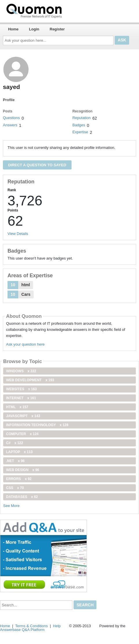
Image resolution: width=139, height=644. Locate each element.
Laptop (19, 452)
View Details (18, 234)
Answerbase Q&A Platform (22, 630)
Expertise (80, 132)
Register (57, 29)
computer (22, 434)
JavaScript (23, 416)
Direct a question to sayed (37, 165)
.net (15, 461)
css (15, 488)
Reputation (82, 118)
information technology (37, 425)
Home (13, 29)
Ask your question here (25, 344)
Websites (21, 389)
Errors (19, 479)
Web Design (23, 470)
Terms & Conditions (31, 626)
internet (21, 398)
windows (21, 371)
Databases (22, 497)
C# (15, 443)
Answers (10, 125)
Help (57, 626)
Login (34, 29)
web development (30, 380)
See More (11, 506)
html (17, 407)
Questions (11, 118)
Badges (79, 125)
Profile (9, 100)
